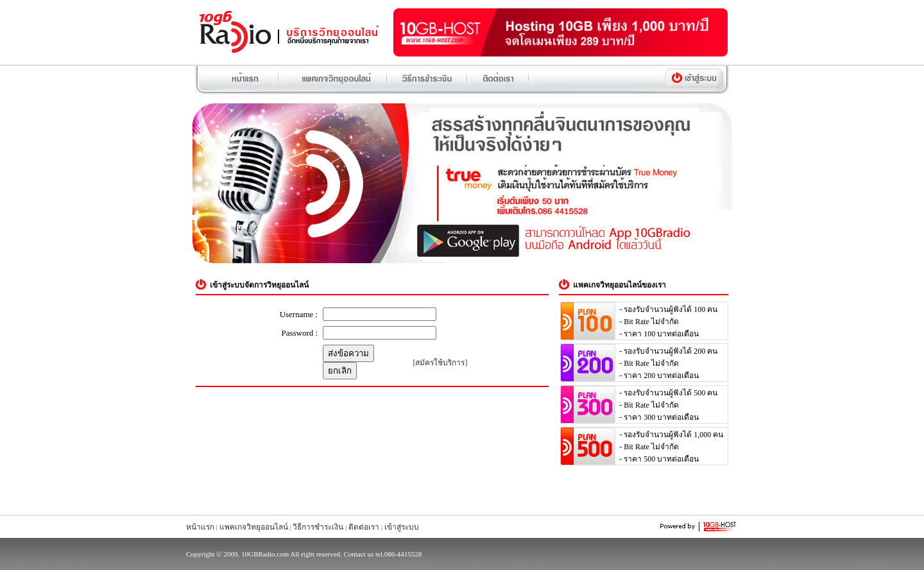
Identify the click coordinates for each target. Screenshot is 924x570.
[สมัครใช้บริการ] (441, 363)
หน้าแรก (200, 527)
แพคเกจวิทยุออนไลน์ (254, 527)
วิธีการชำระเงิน (318, 527)
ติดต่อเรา (364, 527)
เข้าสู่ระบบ (402, 527)
